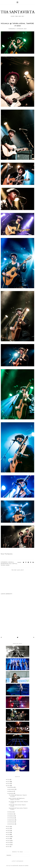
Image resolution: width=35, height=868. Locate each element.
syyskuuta (11, 793)
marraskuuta (12, 789)
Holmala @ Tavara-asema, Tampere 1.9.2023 (17, 805)
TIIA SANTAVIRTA (18, 12)
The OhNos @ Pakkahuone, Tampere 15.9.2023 (18, 796)
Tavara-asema (5, 565)
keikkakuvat (5, 564)
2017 (9, 836)
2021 (9, 828)
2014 (9, 842)
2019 (9, 832)
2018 (9, 834)
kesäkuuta (11, 814)
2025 (9, 782)
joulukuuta (12, 787)
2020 (9, 830)
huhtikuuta (12, 818)
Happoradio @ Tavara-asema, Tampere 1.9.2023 (18, 809)
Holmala (11, 562)
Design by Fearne (24, 866)
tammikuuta (12, 824)
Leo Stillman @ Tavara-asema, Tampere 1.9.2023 (18, 802)
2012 (9, 847)
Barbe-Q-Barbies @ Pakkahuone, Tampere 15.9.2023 (17, 799)
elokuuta (11, 812)
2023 (9, 786)
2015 (9, 841)
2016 (9, 838)
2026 (9, 779)
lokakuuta (11, 791)
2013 (9, 845)
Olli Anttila (13, 564)
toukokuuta (12, 816)
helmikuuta (12, 822)
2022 (9, 826)
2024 (9, 784)
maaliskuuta (12, 820)
